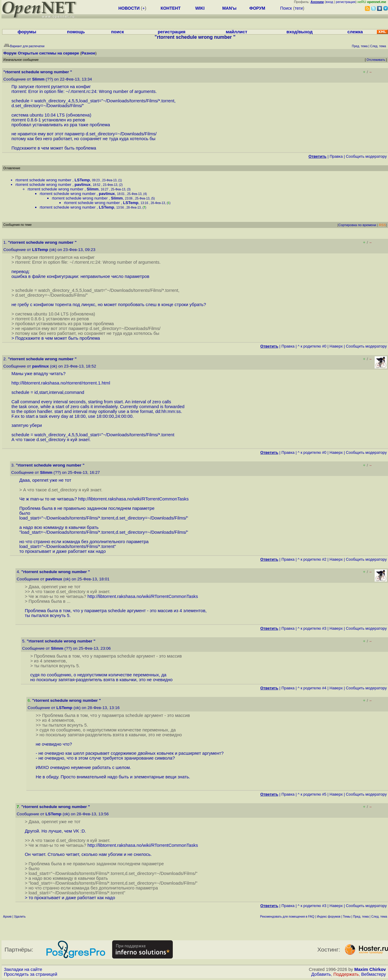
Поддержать (346, 974)
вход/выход (299, 32)
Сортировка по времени (357, 225)
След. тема (379, 917)
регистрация (346, 2)
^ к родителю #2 (312, 559)
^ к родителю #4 (312, 688)
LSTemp (82, 180)
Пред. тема (361, 917)
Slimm (38, 79)
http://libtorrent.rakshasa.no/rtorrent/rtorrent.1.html (61, 383)
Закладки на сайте (23, 969)
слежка (355, 32)
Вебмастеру (374, 974)
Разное (88, 53)
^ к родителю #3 (312, 628)
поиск (117, 32)
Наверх (336, 346)
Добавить (321, 974)
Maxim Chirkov (370, 969)
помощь (76, 32)
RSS (382, 225)
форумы (27, 32)
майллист (237, 32)
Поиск (286, 8)
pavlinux (83, 185)
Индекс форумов (329, 917)
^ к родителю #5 (312, 794)
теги (299, 8)
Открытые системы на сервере (48, 53)
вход (329, 2)
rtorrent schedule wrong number (44, 180)
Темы (347, 917)
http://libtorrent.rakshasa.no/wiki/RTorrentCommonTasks (134, 499)
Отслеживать (376, 60)
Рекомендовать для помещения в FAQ (287, 917)
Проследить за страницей (31, 974)
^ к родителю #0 (312, 346)
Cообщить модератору (366, 156)
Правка (336, 156)
